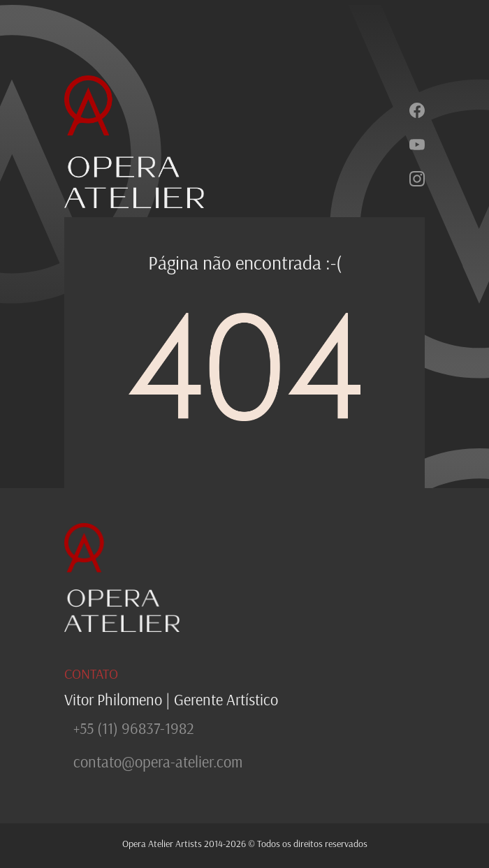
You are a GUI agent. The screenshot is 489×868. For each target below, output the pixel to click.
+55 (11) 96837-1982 (134, 728)
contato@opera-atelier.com (158, 762)
